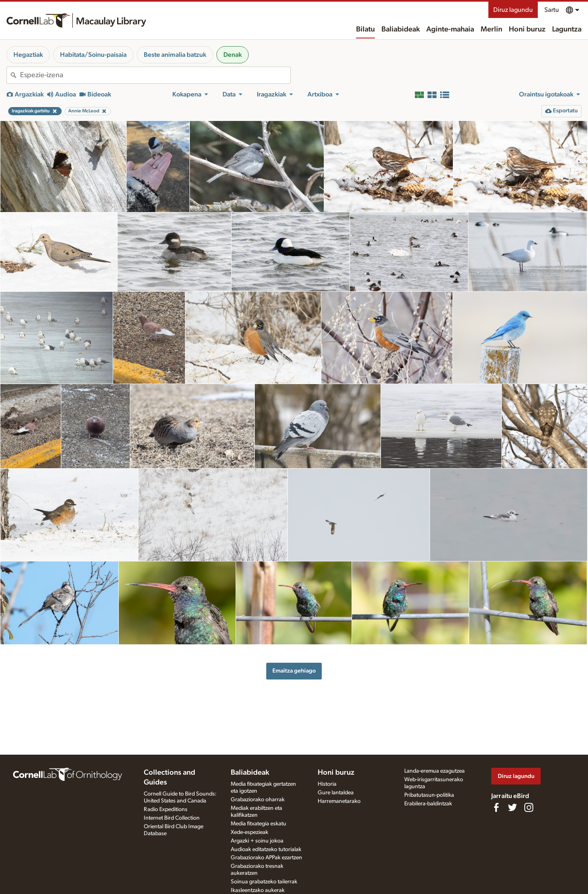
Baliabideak (401, 29)
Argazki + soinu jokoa (257, 841)
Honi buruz (527, 29)
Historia (327, 784)
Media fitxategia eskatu (258, 824)
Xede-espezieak (249, 832)
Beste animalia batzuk (175, 55)
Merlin (491, 29)
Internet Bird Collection (172, 818)
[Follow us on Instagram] (529, 807)
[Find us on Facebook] (496, 807)
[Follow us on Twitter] (512, 807)
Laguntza (567, 29)
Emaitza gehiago (294, 671)
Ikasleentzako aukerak (258, 890)
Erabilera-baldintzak (428, 804)
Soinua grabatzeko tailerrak (264, 882)
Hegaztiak (28, 55)
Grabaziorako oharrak (258, 800)
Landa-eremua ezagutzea (434, 771)
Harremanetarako (339, 801)
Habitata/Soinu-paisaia (93, 55)
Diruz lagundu (513, 10)
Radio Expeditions (166, 809)
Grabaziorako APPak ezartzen (266, 858)
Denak (233, 55)
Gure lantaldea (336, 793)
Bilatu (365, 29)
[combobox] (155, 75)
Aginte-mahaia (450, 29)
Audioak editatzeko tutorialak (266, 849)
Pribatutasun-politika (429, 795)
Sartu (552, 10)
